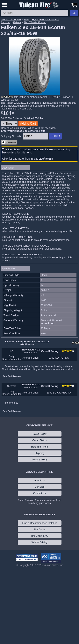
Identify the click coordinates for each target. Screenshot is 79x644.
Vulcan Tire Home (11, 19)
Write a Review (9, 100)
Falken (17, 22)
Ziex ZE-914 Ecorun (35, 22)
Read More (26, 109)
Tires (26, 19)
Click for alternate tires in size (28, 159)
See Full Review (12, 376)
